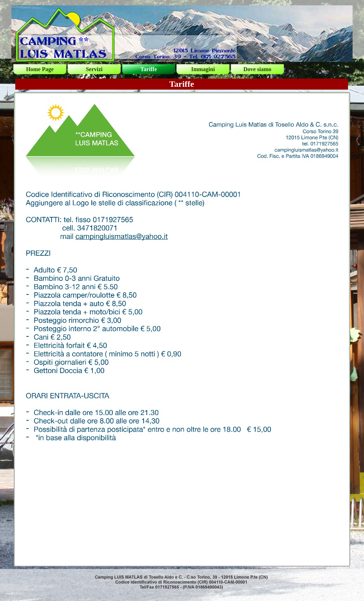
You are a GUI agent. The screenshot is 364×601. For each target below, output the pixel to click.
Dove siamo (258, 69)
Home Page (40, 69)
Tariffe (149, 69)
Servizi (94, 69)
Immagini (203, 69)
